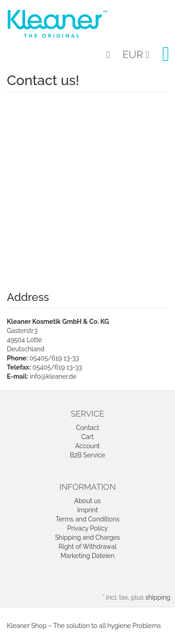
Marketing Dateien (88, 556)
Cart (87, 437)
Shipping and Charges (87, 537)
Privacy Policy (87, 528)
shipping (158, 597)
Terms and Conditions (87, 519)
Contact (87, 428)
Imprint (88, 510)
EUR (136, 54)
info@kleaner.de (53, 376)
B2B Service (88, 455)
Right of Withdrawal (87, 547)
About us (87, 501)
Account (88, 446)
